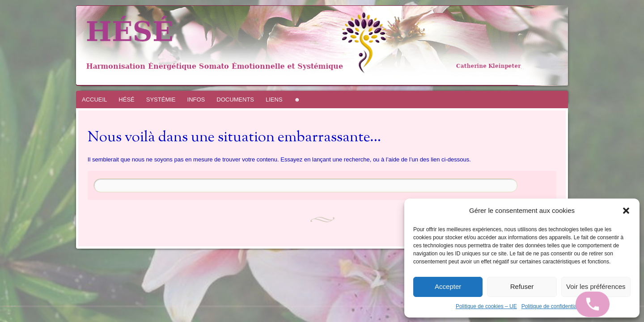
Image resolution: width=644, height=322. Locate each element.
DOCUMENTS (235, 100)
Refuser (522, 286)
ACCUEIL (94, 100)
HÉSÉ (126, 100)
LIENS (274, 100)
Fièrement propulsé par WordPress (7, 306)
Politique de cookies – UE (486, 306)
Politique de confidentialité (553, 306)
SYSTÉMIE (161, 100)
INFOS (196, 100)
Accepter (448, 286)
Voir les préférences (596, 286)
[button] (626, 211)
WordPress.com (17, 306)
